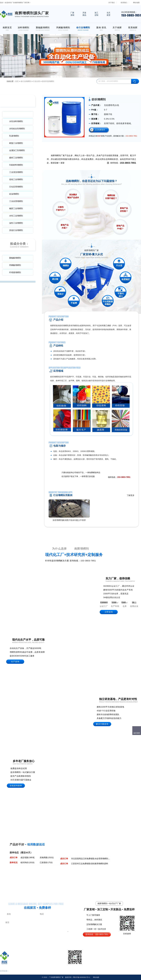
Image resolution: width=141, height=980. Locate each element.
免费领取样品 (125, 473)
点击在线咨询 (111, 473)
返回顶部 (137, 733)
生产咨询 (15, 662)
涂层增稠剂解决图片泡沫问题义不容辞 (69, 520)
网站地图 (136, 3)
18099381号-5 (81, 977)
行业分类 (36, 81)
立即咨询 (109, 612)
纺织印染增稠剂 (48, 81)
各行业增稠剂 (26, 81)
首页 (17, 81)
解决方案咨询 (102, 724)
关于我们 (112, 3)
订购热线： (126, 130)
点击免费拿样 (100, 130)
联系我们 (124, 3)
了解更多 (130, 495)
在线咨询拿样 (16, 786)
